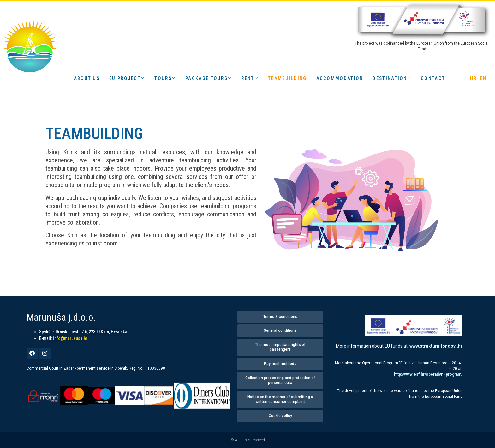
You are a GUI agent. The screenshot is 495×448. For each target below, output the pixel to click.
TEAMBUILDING (287, 78)
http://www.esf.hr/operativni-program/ (428, 374)
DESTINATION (392, 78)
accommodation (340, 78)
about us (87, 78)
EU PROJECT (127, 78)
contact (433, 78)
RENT (250, 78)
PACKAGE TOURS (209, 78)
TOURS (165, 78)
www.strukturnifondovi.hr (436, 346)
